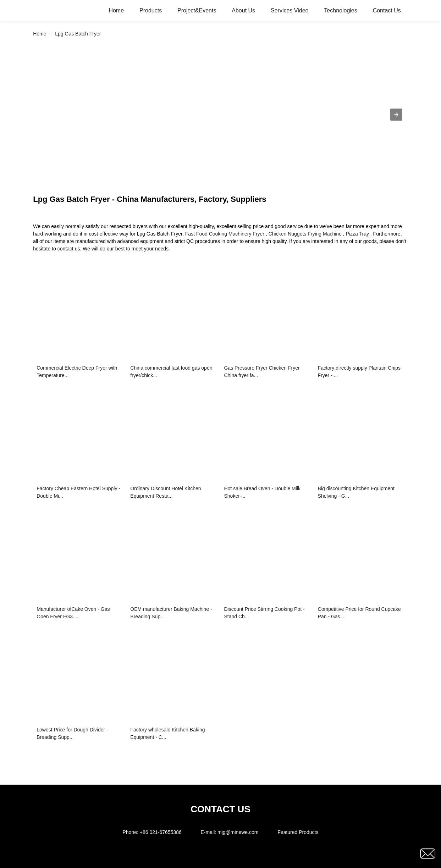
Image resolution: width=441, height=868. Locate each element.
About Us (243, 10)
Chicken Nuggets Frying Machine (305, 234)
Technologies (340, 10)
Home (116, 10)
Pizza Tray (357, 234)
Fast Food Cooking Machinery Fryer (225, 234)
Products (151, 10)
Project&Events (197, 10)
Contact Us (387, 10)
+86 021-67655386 (161, 832)
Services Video (290, 10)
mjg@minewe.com (238, 832)
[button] (396, 115)
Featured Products (298, 832)
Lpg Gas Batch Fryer (78, 34)
